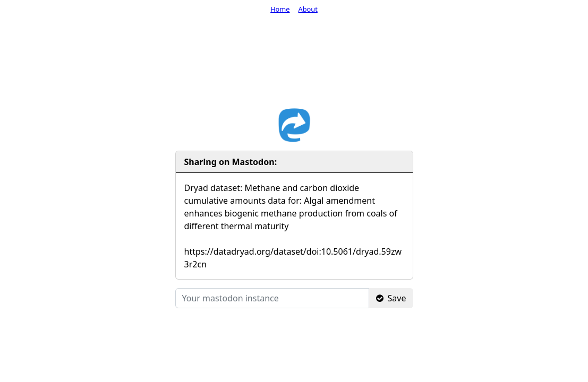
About (308, 9)
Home (280, 9)
